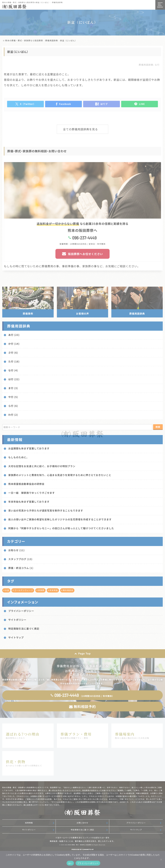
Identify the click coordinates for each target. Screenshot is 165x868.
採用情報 (29, 823)
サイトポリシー (29, 830)
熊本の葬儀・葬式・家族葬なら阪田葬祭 (80, 845)
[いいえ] (161, 859)
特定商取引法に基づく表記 (82, 830)
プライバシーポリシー (136, 823)
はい (70, 863)
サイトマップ (136, 830)
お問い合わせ (82, 823)
